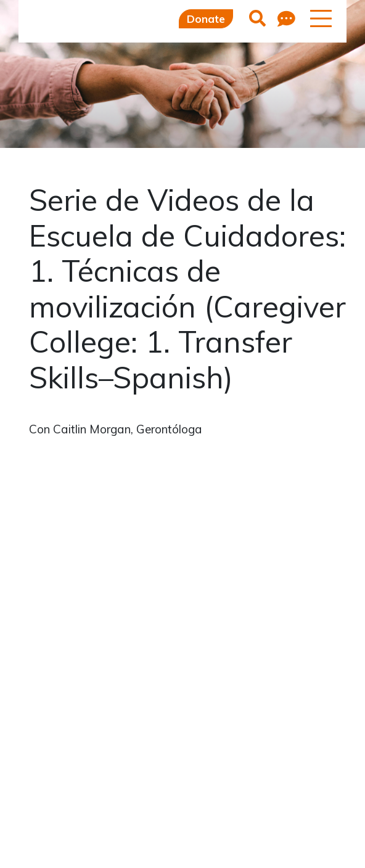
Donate (206, 19)
